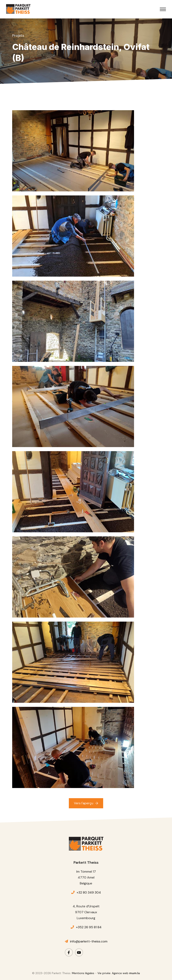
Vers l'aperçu (84, 803)
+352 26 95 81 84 (89, 927)
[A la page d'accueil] (18, 9)
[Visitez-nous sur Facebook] (69, 952)
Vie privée (104, 973)
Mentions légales (83, 973)
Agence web (120, 973)
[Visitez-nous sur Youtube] (79, 952)
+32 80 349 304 (89, 892)
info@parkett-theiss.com (89, 941)
